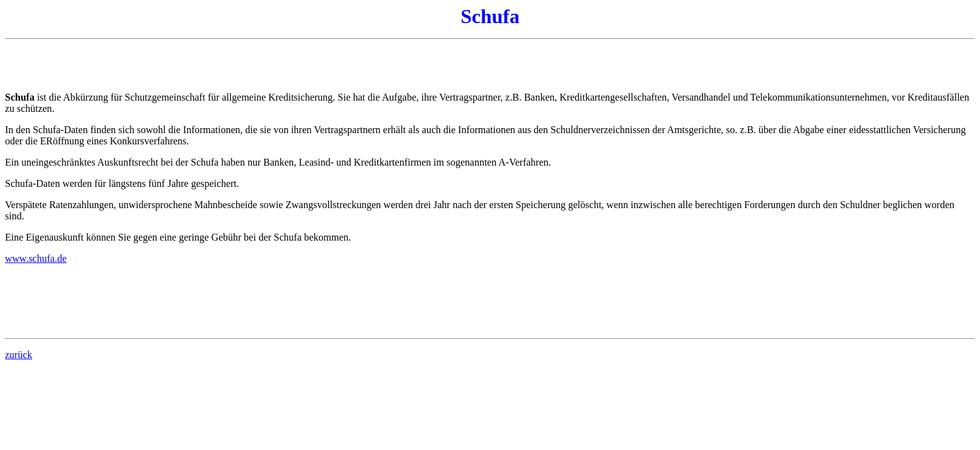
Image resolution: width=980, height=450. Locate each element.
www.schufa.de (36, 258)
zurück (19, 355)
